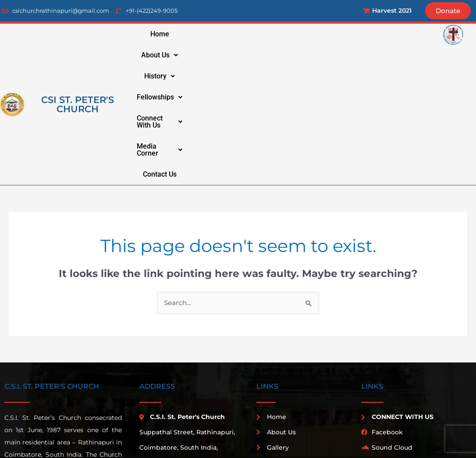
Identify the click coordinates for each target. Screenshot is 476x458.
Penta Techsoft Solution (374, 433)
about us (216, 34)
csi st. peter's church (78, 45)
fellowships (312, 34)
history (262, 34)
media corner (263, 55)
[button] (216, 34)
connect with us (377, 34)
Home (176, 34)
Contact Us (318, 55)
